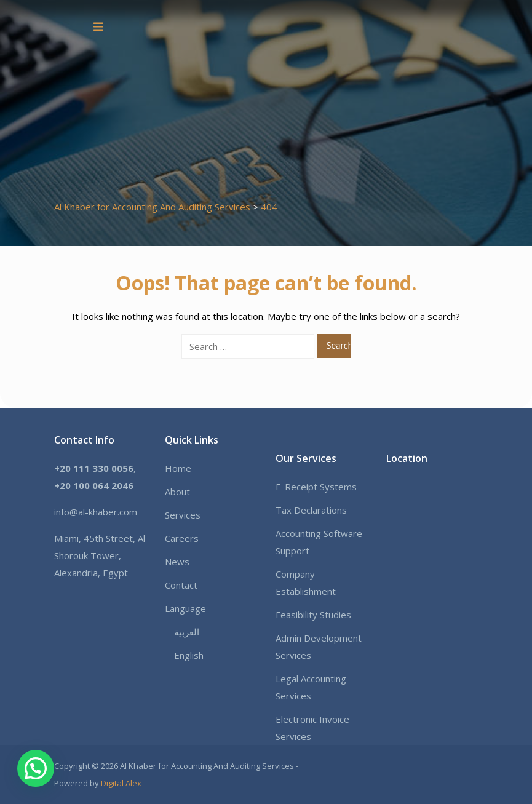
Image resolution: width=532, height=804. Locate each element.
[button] (36, 768)
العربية (187, 632)
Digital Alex (121, 783)
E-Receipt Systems (316, 487)
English (189, 655)
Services (183, 515)
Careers (182, 538)
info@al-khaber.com (96, 512)
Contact (181, 585)
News (177, 562)
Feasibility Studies (313, 615)
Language (185, 608)
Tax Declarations (311, 510)
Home (178, 468)
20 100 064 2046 (97, 485)
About (177, 492)
